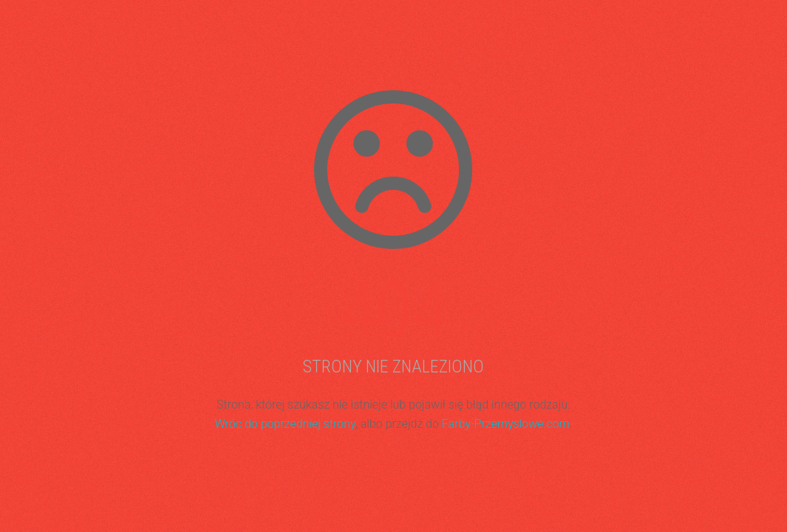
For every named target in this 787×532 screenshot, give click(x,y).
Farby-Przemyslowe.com (506, 424)
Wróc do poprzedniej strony (285, 424)
